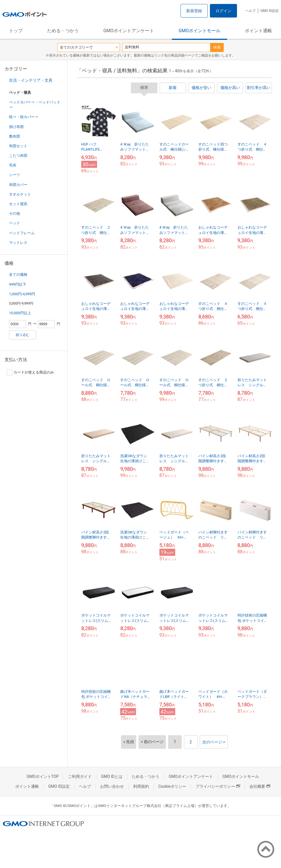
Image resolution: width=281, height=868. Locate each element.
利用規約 (141, 786)
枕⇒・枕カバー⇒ (24, 117)
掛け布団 (16, 127)
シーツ (15, 175)
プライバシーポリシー (218, 786)
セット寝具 (18, 204)
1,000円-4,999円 (22, 294)
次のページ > (214, 742)
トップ (16, 31)
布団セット (18, 146)
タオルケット (20, 194)
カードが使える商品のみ (30, 372)
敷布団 (15, 136)
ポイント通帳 (258, 31)
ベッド (15, 223)
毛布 (13, 165)
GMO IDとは (112, 776)
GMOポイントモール (199, 31)
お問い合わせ (112, 786)
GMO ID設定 (270, 11)
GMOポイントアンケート (129, 31)
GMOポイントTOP (43, 776)
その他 (15, 213)
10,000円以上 (20, 313)
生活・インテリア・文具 (31, 80)
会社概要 (260, 786)
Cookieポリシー (172, 786)
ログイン (223, 11)
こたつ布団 (18, 156)
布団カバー (18, 185)
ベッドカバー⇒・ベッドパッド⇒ (35, 105)
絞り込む (23, 335)
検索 (217, 47)
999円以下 (18, 284)
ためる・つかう (63, 31)
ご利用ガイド (80, 776)
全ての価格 (18, 274)
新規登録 (194, 11)
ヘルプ (251, 11)
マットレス (18, 243)
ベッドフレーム (22, 233)
